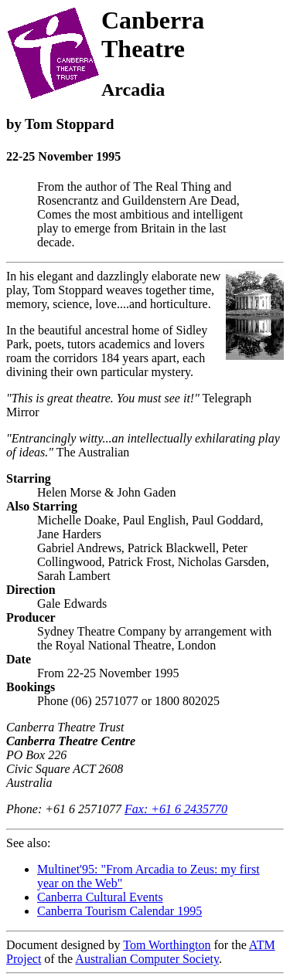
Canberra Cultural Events (100, 897)
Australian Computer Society (147, 959)
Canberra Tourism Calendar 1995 (119, 911)
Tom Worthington (167, 945)
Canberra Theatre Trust (65, 727)
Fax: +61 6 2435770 (176, 809)
